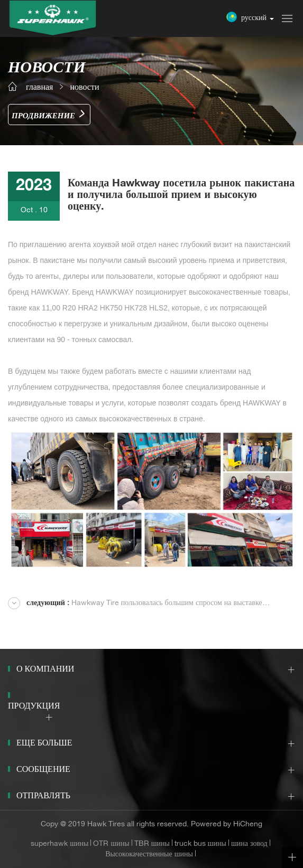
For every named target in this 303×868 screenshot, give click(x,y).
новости (84, 88)
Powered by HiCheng (227, 825)
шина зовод (249, 844)
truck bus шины (200, 844)
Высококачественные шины (149, 855)
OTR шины (111, 844)
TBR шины (152, 844)
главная (39, 88)
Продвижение (43, 116)
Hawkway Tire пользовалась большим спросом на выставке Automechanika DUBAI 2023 (135, 605)
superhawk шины (59, 844)
